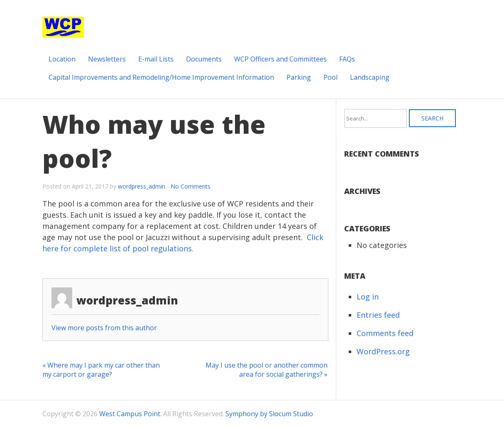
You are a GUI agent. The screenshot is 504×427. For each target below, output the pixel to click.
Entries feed (378, 315)
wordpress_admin (142, 186)
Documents (204, 59)
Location (62, 59)
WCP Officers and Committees (280, 59)
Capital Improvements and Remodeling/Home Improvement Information (161, 77)
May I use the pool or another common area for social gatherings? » (267, 370)
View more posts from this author (104, 328)
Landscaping (370, 77)
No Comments (191, 186)
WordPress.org (383, 351)
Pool (330, 77)
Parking (299, 77)
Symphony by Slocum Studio (269, 414)
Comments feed (385, 333)
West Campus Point (130, 414)
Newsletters (107, 59)
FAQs (347, 59)
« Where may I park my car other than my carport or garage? (101, 370)
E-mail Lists (156, 59)
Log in (368, 297)
